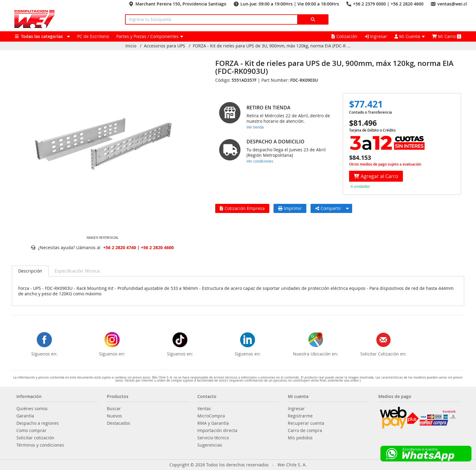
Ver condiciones (260, 161)
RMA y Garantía (213, 423)
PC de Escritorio (93, 36)
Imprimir (290, 208)
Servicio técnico (213, 438)
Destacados (119, 423)
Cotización (344, 36)
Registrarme (300, 416)
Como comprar (31, 431)
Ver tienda (255, 127)
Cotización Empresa (242, 208)
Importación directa (217, 431)
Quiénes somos (32, 409)
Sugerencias (210, 445)
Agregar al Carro (376, 176)
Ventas (204, 409)
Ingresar (376, 36)
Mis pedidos (300, 438)
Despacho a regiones (38, 423)
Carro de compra (305, 431)
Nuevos (114, 416)
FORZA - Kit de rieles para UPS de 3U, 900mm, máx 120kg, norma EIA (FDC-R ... (272, 46)
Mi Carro (447, 36)
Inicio (131, 46)
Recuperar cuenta (306, 423)
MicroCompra (211, 416)
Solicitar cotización (35, 438)
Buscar (114, 409)
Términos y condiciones (40, 445)
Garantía (25, 416)
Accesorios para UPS (165, 46)
